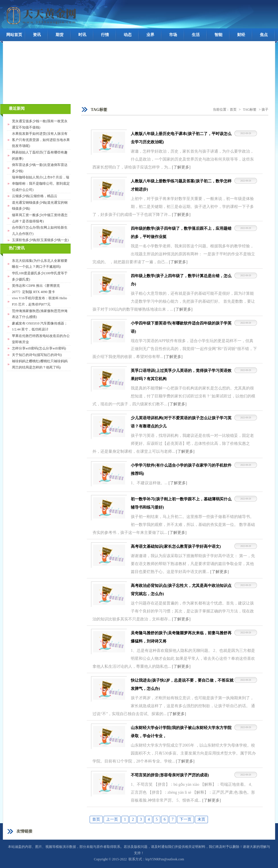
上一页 (112, 819)
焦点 (264, 35)
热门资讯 (17, 248)
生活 (196, 35)
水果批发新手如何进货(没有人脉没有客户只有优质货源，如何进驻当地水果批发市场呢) (41, 140)
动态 (128, 35)
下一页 (186, 819)
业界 (150, 35)
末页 (201, 819)
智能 (218, 35)
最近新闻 (17, 108)
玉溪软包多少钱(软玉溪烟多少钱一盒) (40, 240)
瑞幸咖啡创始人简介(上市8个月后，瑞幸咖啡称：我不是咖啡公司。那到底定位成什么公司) (41, 183)
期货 (60, 35)
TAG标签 (250, 109)
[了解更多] (181, 167)
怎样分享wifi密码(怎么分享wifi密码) (39, 348)
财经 (241, 35)
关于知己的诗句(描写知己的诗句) (37, 355)
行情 (105, 35)
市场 (173, 35)
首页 (233, 109)
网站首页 (14, 35)
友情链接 (24, 831)
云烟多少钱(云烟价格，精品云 (35, 196)
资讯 (37, 35)
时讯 (82, 35)
